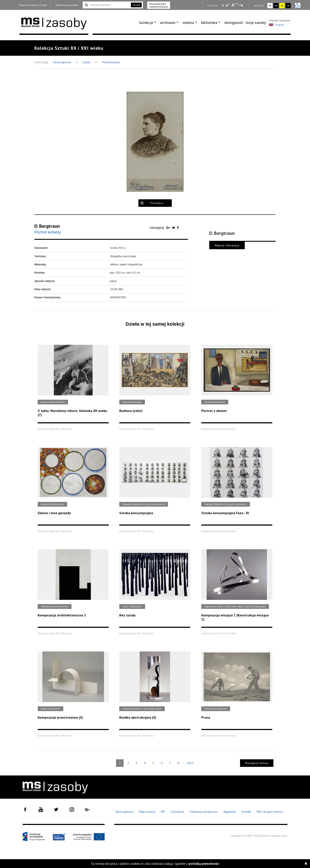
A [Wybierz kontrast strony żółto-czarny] (282, 5)
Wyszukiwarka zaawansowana (159, 5)
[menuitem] (148, 23)
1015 (190, 763)
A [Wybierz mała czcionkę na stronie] (223, 5)
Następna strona (257, 763)
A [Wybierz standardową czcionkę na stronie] (228, 5)
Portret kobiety (111, 62)
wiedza (188, 22)
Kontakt (246, 812)
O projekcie (177, 812)
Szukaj (136, 5)
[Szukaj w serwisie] (106, 5)
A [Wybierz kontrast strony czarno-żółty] (288, 5)
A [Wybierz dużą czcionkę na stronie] (235, 5)
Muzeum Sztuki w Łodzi (33, 5)
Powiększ (157, 203)
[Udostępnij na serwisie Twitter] (174, 228)
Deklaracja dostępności (204, 812)
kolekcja (146, 22)
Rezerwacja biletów (67, 5)
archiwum (168, 22)
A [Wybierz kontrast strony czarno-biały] (276, 5)
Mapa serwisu (147, 812)
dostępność (234, 22)
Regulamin (230, 812)
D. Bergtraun (47, 226)
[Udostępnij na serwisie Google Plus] (169, 228)
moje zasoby (256, 22)
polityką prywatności (204, 864)
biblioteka (209, 22)
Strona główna (62, 62)
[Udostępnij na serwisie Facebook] (178, 228)
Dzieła (87, 62)
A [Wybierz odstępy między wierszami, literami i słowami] (242, 5)
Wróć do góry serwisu (271, 812)
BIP (163, 812)
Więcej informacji (227, 245)
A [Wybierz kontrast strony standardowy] (270, 5)
